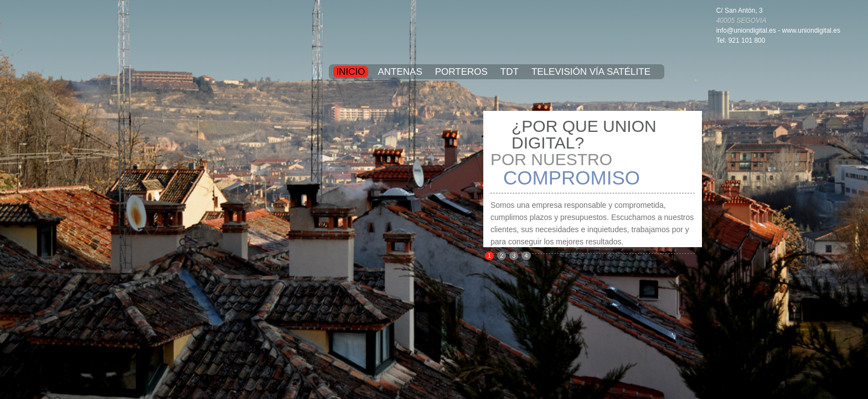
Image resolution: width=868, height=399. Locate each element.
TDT (510, 72)
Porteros (461, 72)
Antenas (400, 72)
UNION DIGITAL (434, 28)
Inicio (351, 72)
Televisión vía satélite (591, 72)
